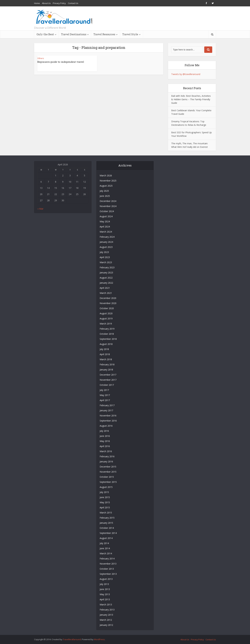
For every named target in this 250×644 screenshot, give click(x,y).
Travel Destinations (74, 34)
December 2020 (108, 298)
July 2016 (104, 431)
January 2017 (106, 410)
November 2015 (108, 472)
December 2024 (108, 201)
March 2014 (106, 553)
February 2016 (107, 456)
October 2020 (107, 308)
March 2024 (106, 232)
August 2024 (106, 216)
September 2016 (108, 421)
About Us (46, 3)
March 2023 (106, 262)
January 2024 (106, 242)
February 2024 (107, 237)
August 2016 (106, 426)
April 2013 (105, 599)
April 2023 (105, 257)
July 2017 (104, 390)
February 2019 (107, 329)
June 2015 (105, 497)
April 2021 (105, 288)
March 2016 (106, 451)
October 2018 (107, 334)
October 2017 (107, 385)
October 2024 (107, 211)
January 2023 (106, 273)
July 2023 (104, 252)
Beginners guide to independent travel (61, 62)
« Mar (40, 209)
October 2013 (107, 569)
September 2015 (108, 482)
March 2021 (106, 293)
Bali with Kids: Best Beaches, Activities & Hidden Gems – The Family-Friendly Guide (191, 99)
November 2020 (108, 303)
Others (41, 58)
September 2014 (108, 533)
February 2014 (107, 559)
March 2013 (106, 604)
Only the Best (45, 34)
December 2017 (108, 375)
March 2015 (106, 513)
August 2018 (106, 344)
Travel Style (130, 34)
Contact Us (73, 3)
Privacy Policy (59, 3)
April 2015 (105, 507)
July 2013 (104, 584)
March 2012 (106, 620)
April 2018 (105, 354)
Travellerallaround (72, 639)
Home (37, 3)
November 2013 (108, 564)
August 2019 (106, 318)
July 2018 (104, 349)
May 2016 (105, 441)
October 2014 (107, 528)
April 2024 (105, 227)
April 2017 (105, 400)
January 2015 (106, 523)
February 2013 (107, 610)
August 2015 (106, 487)
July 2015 (104, 492)
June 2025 (105, 196)
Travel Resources (104, 34)
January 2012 (106, 625)
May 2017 (105, 395)
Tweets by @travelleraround (186, 74)
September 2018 (108, 339)
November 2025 (108, 181)
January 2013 (106, 615)
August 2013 (106, 579)
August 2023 (106, 247)
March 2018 (106, 359)
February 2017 (107, 405)
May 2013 (105, 594)
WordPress (99, 639)
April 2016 (105, 446)
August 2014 (106, 538)
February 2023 (107, 267)
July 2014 (104, 543)
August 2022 (106, 278)
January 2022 (106, 283)
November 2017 (108, 380)
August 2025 (106, 186)
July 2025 (104, 191)
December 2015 (108, 467)
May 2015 (105, 502)
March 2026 (106, 175)
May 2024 (105, 221)
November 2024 (108, 206)
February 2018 (107, 364)
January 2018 (106, 370)
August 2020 (106, 313)
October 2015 (107, 477)
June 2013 (105, 589)
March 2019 (106, 324)
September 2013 (108, 574)
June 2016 (105, 436)
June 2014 (105, 548)
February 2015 (107, 518)
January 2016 (106, 461)
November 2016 (108, 416)
